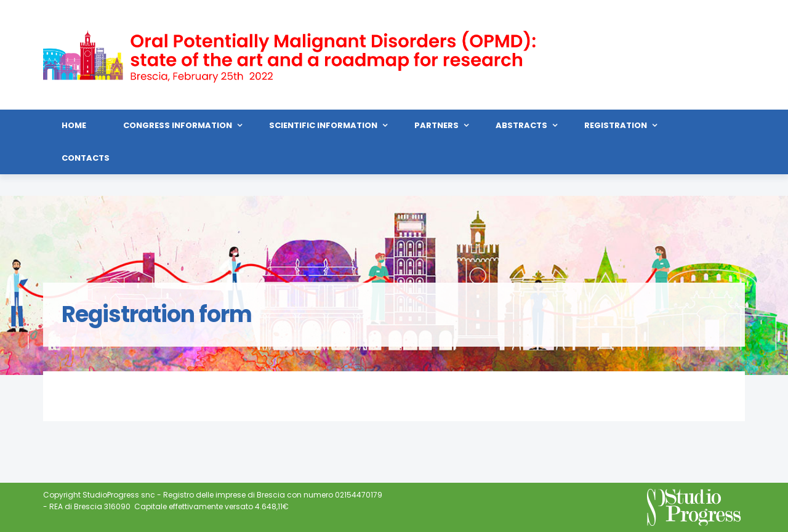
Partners (436, 125)
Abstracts (521, 125)
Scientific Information (323, 125)
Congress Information (178, 125)
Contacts (86, 158)
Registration (616, 125)
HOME (74, 125)
